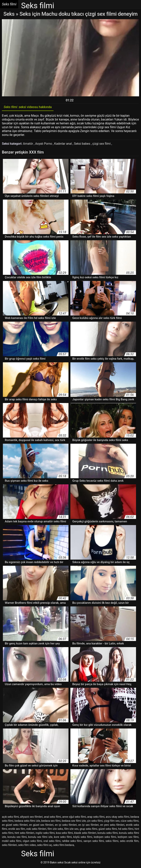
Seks (9, 14)
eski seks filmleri (36, 829)
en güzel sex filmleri (41, 825)
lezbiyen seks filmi (105, 837)
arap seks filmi (96, 817)
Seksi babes (83, 144)
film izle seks (55, 829)
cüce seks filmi (130, 821)
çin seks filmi (95, 821)
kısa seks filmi (64, 833)
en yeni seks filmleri (112, 825)
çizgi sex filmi (103, 144)
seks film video (27, 846)
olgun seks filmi (32, 842)
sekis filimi (112, 842)
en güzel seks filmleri (15, 825)
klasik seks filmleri (85, 833)
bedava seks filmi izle (27, 821)
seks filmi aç (45, 846)
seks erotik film (129, 842)
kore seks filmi (63, 837)
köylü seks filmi (83, 837)
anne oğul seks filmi (74, 817)
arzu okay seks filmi (117, 817)
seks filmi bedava (64, 846)
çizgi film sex (112, 821)
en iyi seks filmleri (66, 825)
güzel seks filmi (108, 829)
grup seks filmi (88, 829)
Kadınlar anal (64, 144)
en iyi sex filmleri (89, 825)
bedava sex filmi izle (74, 821)
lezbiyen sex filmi (128, 837)
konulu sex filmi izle (40, 837)
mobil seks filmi (12, 842)
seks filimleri (9, 846)
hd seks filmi (126, 829)
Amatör (28, 144)
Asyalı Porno (44, 144)
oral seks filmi (52, 842)
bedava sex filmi (51, 821)
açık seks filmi (10, 817)
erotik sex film (17, 829)
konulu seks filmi (108, 833)
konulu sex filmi (17, 837)
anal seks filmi (52, 817)
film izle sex (71, 829)
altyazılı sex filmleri (31, 817)
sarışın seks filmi (94, 842)
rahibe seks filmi (72, 842)
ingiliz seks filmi (45, 833)
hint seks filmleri (24, 833)
